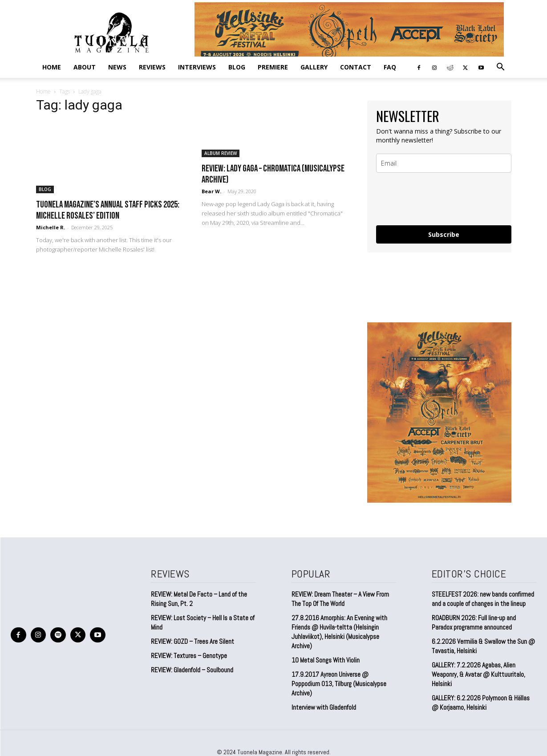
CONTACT (356, 67)
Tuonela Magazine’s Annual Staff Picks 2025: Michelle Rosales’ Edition (108, 210)
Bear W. (211, 191)
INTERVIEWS (197, 67)
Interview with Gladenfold (324, 707)
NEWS (117, 67)
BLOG (237, 67)
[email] (444, 163)
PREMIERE (273, 67)
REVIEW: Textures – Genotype (189, 656)
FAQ (390, 67)
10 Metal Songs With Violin (326, 660)
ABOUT (85, 67)
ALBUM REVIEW (221, 153)
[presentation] (444, 199)
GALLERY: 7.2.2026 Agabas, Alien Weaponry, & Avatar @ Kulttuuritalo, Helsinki (478, 674)
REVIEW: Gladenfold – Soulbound (192, 670)
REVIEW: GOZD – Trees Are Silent (192, 641)
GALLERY (314, 67)
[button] (501, 67)
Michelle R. (51, 227)
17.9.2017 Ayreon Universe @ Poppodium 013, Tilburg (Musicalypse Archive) (339, 684)
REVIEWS (152, 67)
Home (52, 67)
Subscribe (444, 234)
